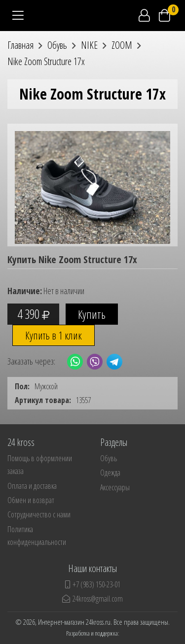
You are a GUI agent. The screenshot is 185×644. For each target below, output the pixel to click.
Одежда (110, 473)
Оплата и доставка (32, 486)
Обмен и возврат (31, 500)
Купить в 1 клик (54, 335)
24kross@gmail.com (92, 599)
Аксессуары (115, 487)
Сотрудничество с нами (39, 514)
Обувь (109, 458)
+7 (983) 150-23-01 (93, 584)
